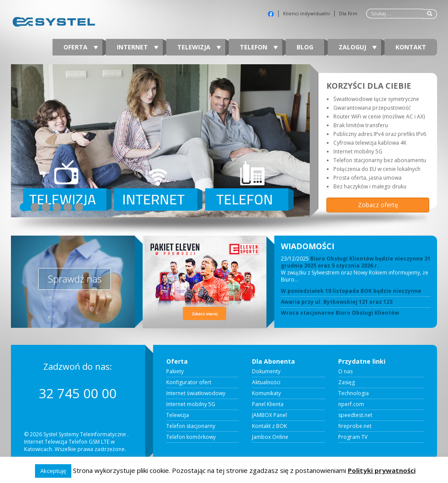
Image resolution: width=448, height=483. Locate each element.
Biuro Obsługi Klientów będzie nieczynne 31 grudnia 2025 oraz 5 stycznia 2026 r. (356, 262)
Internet (138, 47)
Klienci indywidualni (306, 14)
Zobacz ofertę (378, 205)
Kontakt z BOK (269, 426)
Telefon (259, 47)
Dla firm (348, 14)
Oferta (81, 47)
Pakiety (175, 372)
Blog (305, 47)
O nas (345, 372)
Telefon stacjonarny (191, 426)
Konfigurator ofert (189, 382)
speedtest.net (355, 415)
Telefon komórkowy (191, 437)
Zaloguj (358, 47)
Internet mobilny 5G (191, 404)
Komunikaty (266, 393)
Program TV (353, 437)
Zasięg (346, 382)
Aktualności (266, 382)
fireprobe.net (355, 426)
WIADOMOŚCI (308, 246)
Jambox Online (270, 437)
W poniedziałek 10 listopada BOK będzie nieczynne (351, 291)
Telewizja (199, 47)
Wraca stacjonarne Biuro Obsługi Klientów (340, 313)
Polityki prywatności (382, 470)
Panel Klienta (268, 404)
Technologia (353, 393)
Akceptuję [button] (53, 471)
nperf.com (351, 404)
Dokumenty (266, 372)
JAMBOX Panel (269, 415)
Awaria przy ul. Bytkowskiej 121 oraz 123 (337, 302)
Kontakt (411, 47)
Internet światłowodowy (196, 393)
